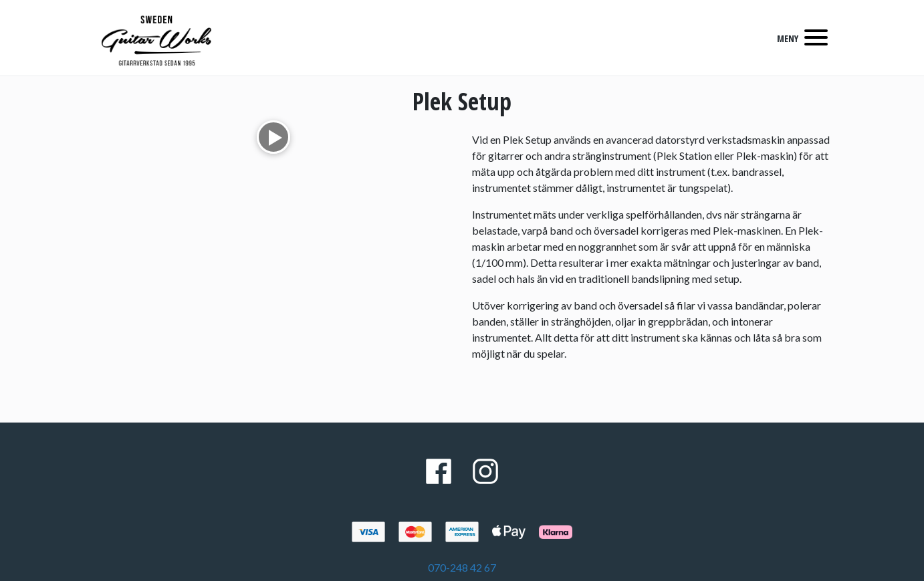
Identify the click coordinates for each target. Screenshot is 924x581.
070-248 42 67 (462, 567)
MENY (788, 38)
